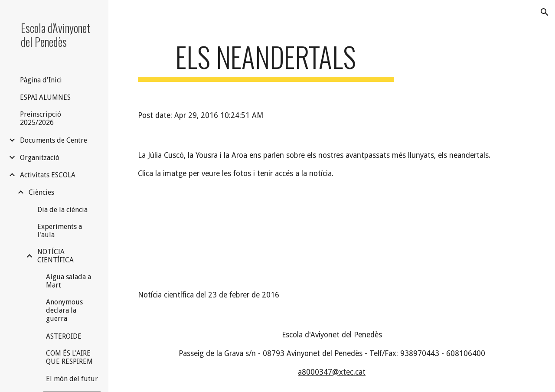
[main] (266, 61)
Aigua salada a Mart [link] (69, 281)
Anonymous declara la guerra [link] (64, 310)
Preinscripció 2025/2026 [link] (41, 118)
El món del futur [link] (72, 379)
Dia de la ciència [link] (62, 210)
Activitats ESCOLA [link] (48, 175)
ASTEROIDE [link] (64, 336)
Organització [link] (40, 158)
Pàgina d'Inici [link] (41, 80)
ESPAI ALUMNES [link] (45, 97)
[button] (545, 12)
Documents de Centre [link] (54, 140)
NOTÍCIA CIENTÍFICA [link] (55, 256)
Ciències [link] (41, 192)
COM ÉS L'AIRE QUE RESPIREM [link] (69, 357)
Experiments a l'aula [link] (60, 231)
